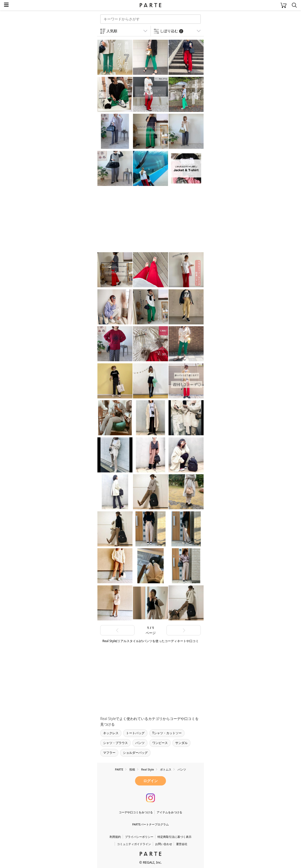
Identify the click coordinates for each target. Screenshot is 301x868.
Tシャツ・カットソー (167, 733)
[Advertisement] (138, 220)
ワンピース (160, 743)
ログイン (150, 781)
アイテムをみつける (169, 812)
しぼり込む (172, 31)
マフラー (109, 753)
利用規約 (115, 837)
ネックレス (111, 733)
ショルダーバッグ (135, 753)
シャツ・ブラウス (115, 743)
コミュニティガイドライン (134, 844)
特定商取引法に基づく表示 (174, 837)
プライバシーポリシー (139, 837)
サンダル (181, 743)
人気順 (112, 31)
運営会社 (182, 844)
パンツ (140, 743)
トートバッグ (135, 733)
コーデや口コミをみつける (136, 812)
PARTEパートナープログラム (150, 824)
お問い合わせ (164, 844)
